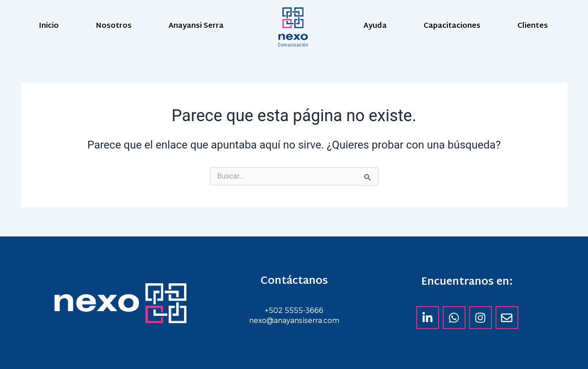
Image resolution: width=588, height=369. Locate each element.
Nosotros (114, 26)
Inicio (49, 26)
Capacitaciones (452, 26)
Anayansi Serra (196, 26)
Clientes (533, 26)
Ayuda (375, 26)
